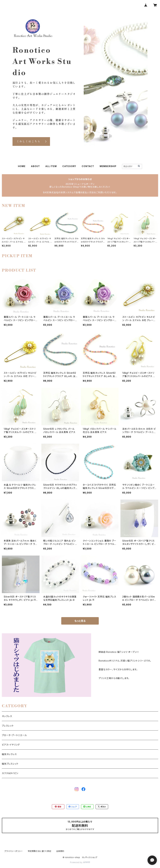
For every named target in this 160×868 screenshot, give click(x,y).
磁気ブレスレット (10, 764)
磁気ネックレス (9, 754)
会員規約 (60, 851)
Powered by (80, 862)
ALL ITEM (51, 166)
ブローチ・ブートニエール (14, 735)
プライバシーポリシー (14, 851)
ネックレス (7, 716)
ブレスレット (8, 726)
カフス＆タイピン (10, 773)
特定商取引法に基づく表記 (40, 851)
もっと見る (80, 621)
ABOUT (35, 166)
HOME (22, 166)
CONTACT (88, 166)
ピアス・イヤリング (11, 745)
